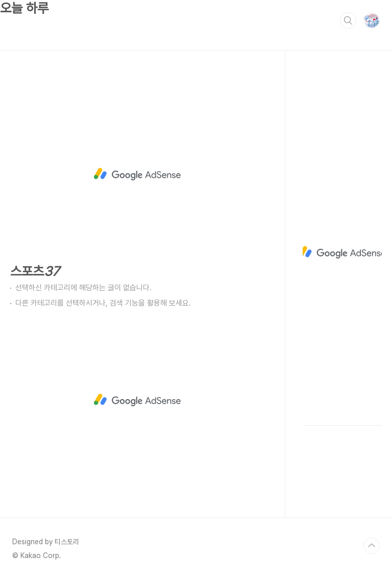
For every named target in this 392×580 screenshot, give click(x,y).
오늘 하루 (24, 8)
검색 (348, 20)
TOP (372, 546)
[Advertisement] (138, 174)
